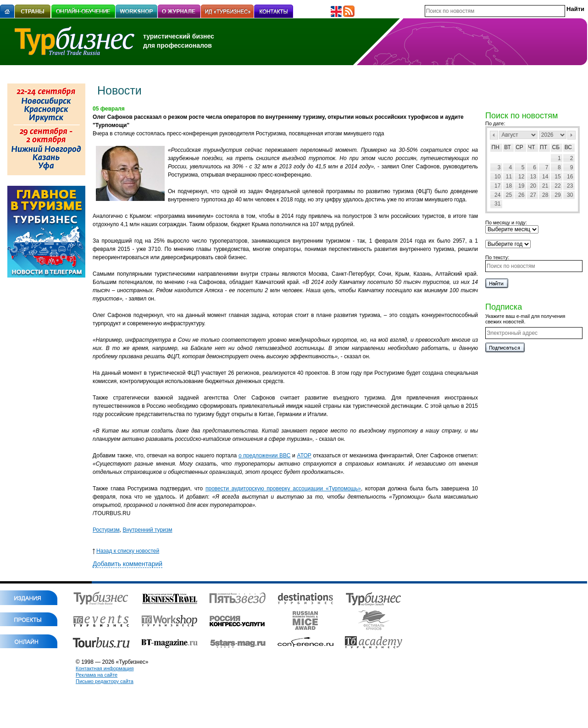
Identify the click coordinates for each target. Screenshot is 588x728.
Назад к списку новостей (126, 551)
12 (521, 177)
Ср (519, 147)
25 (509, 195)
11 (509, 177)
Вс (568, 147)
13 (533, 177)
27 (533, 195)
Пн (496, 147)
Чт (531, 147)
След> (571, 135)
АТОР (304, 456)
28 (545, 195)
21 (545, 186)
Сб (556, 147)
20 (533, 186)
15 (557, 177)
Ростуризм (106, 530)
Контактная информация (105, 668)
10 (497, 177)
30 (570, 195)
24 (497, 195)
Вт (508, 147)
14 (545, 177)
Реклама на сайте (97, 675)
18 (509, 186)
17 (497, 186)
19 (521, 186)
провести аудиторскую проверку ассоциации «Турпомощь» (283, 489)
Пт (544, 147)
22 (557, 186)
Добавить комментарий (128, 564)
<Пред (494, 135)
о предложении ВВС (264, 456)
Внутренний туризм (147, 530)
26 (521, 195)
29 (557, 195)
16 (570, 177)
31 (497, 204)
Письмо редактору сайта (105, 681)
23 (570, 186)
